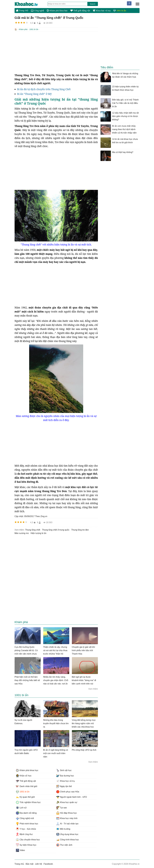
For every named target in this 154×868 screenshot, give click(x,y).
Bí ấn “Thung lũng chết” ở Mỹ (34, 94)
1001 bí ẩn (120, 11)
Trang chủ (22, 10)
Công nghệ (37, 11)
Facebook (48, 864)
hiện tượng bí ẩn (38, 533)
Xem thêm (93, 689)
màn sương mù (22, 533)
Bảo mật (30, 864)
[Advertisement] (56, 52)
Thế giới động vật (80, 11)
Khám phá (23, 29)
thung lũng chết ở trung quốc (56, 530)
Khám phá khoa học (57, 11)
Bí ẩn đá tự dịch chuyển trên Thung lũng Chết (44, 89)
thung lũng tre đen (80, 530)
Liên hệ (39, 864)
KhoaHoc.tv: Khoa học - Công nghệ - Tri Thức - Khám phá (29, 4)
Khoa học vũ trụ (102, 11)
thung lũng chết (33, 530)
